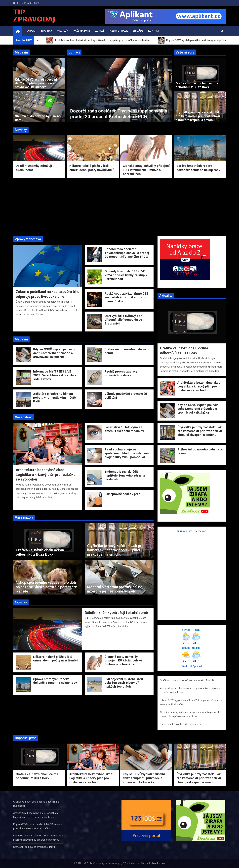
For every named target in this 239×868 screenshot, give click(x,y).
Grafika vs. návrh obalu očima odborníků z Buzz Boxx (197, 85)
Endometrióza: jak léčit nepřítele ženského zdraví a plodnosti (125, 475)
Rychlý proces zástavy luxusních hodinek (121, 373)
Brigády (138, 31)
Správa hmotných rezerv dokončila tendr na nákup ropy (198, 168)
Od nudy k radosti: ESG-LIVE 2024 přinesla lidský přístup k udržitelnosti (126, 275)
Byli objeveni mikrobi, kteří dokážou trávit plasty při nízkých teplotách (124, 683)
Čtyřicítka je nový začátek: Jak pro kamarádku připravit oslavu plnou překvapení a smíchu (198, 116)
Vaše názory (82, 31)
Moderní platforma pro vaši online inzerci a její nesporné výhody (115, 589)
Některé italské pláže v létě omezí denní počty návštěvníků (92, 168)
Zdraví (100, 31)
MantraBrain (159, 863)
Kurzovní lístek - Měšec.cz (192, 531)
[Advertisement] (119, 206)
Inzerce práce (118, 31)
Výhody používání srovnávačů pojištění (126, 396)
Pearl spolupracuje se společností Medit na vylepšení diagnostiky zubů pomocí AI (127, 453)
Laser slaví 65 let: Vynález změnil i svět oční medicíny (124, 429)
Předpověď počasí (192, 666)
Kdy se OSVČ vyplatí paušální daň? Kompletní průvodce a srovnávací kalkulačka (36, 83)
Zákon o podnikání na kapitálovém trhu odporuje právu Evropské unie (73, 114)
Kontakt (154, 31)
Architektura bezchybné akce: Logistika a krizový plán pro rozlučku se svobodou (46, 475)
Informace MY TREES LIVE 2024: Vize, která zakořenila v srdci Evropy (55, 375)
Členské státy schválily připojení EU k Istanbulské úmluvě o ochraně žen (146, 170)
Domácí (31, 31)
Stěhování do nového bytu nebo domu (38, 118)
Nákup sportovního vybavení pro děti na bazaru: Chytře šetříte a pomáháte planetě (46, 587)
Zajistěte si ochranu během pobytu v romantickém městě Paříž (54, 398)
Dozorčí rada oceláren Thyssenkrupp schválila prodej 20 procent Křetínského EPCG (127, 253)
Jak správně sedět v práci (123, 494)
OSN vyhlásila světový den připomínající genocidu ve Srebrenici (123, 320)
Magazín (63, 31)
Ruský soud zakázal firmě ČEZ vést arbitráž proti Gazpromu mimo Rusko (127, 297)
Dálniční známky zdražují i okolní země (116, 613)
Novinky (47, 31)
